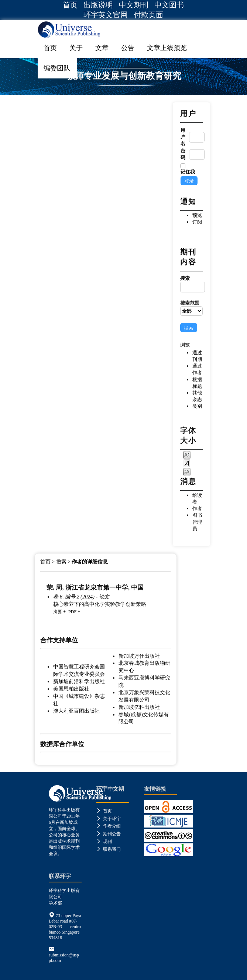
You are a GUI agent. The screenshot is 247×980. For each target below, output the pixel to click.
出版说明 (98, 5)
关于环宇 (109, 819)
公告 (128, 48)
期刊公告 (109, 834)
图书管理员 (197, 522)
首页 (70, 5)
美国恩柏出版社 (71, 689)
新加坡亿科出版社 (139, 707)
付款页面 (148, 15)
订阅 (197, 222)
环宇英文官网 (106, 15)
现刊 (104, 842)
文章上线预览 (167, 48)
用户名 (183, 137)
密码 (183, 154)
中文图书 (169, 5)
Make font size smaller (187, 454)
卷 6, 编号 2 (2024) (74, 597)
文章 (102, 48)
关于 (76, 48)
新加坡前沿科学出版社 (79, 681)
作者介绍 (109, 826)
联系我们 (109, 849)
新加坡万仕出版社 (139, 656)
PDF (72, 612)
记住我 (188, 172)
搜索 (191, 284)
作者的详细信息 (90, 562)
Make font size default (187, 463)
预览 (197, 215)
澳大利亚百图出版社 (76, 711)
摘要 (58, 612)
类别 (197, 406)
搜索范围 (191, 308)
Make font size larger (187, 471)
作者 (197, 508)
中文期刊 (134, 5)
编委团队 (57, 68)
